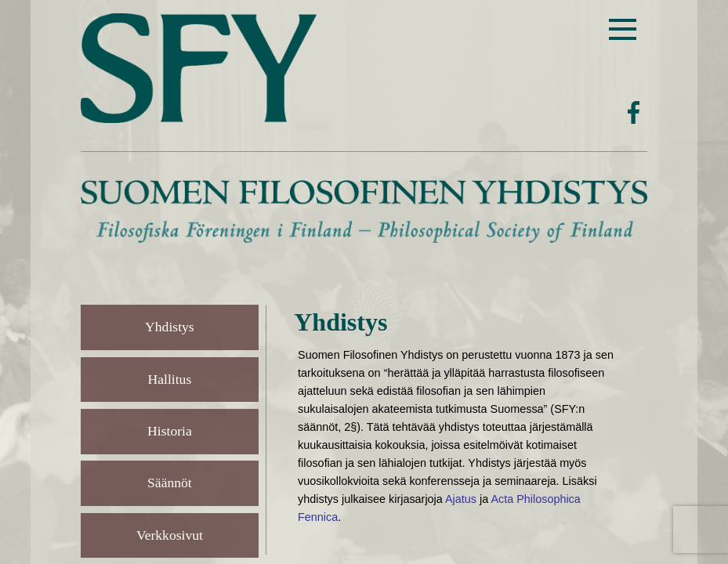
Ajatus (461, 499)
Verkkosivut (170, 535)
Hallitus (170, 379)
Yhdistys (170, 327)
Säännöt (170, 483)
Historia (170, 431)
